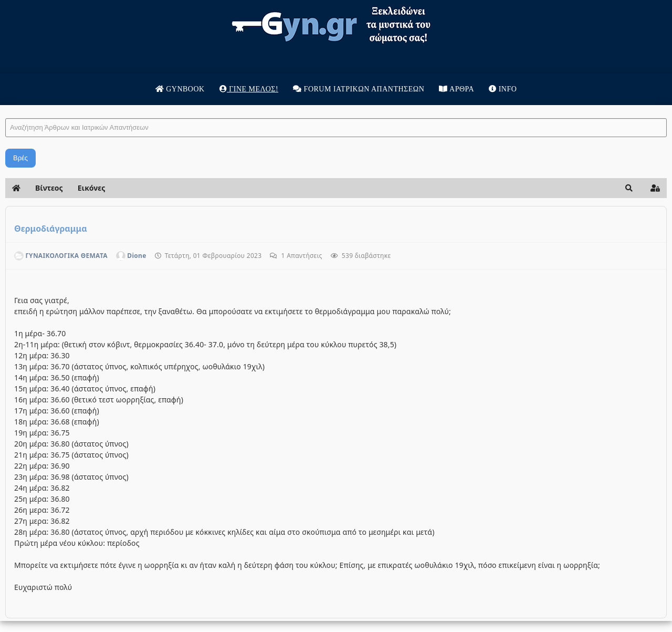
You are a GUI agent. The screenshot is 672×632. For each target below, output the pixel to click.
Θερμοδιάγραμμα (51, 229)
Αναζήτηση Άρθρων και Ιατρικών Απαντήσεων (6, 108)
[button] (629, 188)
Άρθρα (456, 89)
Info (503, 89)
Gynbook (180, 89)
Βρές (20, 158)
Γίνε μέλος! (249, 89)
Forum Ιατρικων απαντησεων (359, 89)
